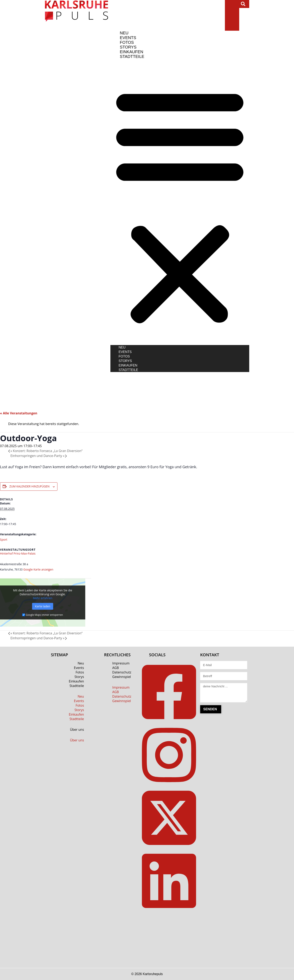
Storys (125, 361)
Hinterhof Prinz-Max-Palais (18, 553)
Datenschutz (122, 672)
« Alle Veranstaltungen (19, 413)
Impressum (121, 663)
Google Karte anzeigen (38, 569)
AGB (116, 668)
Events (125, 352)
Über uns (77, 730)
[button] (243, 4)
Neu (122, 347)
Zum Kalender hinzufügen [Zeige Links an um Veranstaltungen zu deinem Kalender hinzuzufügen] (30, 486)
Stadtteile (132, 56)
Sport (4, 540)
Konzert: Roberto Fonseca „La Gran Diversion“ (47, 451)
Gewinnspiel (122, 677)
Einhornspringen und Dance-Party (38, 456)
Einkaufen (128, 365)
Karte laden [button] (43, 606)
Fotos (124, 356)
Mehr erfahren (43, 598)
